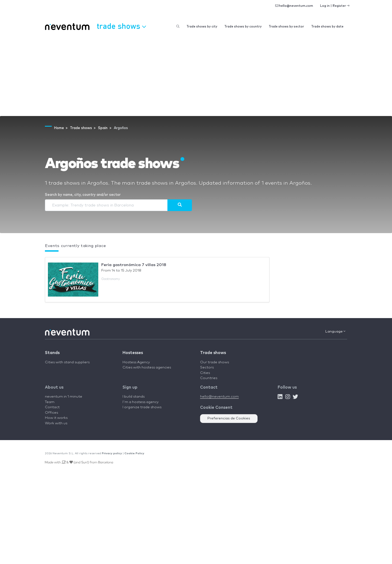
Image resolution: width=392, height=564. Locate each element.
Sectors (207, 368)
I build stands (134, 397)
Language (335, 331)
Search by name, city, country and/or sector (83, 195)
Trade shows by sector (286, 27)
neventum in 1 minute (64, 397)
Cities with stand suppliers (67, 362)
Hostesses (133, 353)
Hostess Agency (136, 362)
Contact (52, 407)
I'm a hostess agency (141, 402)
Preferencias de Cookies (229, 418)
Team (50, 402)
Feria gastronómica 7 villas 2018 (134, 265)
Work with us (56, 423)
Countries (209, 378)
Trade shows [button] (121, 26)
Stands (52, 353)
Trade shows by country (243, 27)
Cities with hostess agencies (147, 368)
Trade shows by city (202, 27)
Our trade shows (215, 362)
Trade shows (213, 353)
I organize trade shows (142, 407)
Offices (51, 413)
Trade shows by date (327, 27)
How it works (56, 418)
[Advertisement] (196, 75)
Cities (205, 373)
